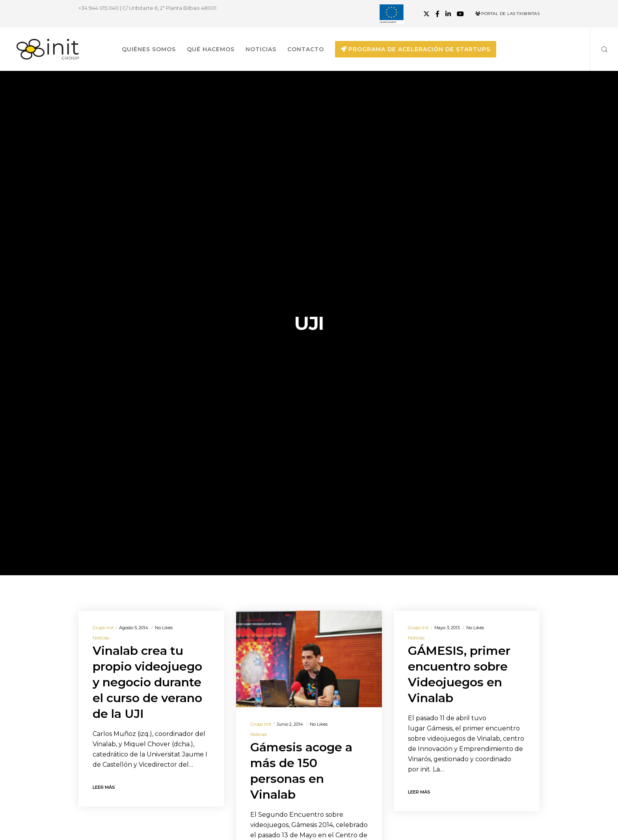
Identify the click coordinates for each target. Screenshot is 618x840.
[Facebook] (437, 14)
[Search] (599, 49)
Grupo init (103, 628)
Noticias (101, 638)
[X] (426, 14)
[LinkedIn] (448, 14)
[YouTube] (460, 14)
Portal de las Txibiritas (507, 14)
